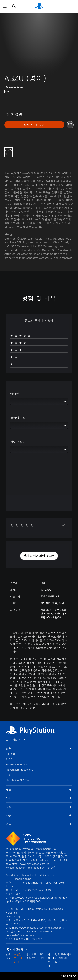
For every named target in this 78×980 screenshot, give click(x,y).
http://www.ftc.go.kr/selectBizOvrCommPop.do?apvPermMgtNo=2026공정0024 (36, 899)
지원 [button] (39, 807)
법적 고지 (8, 956)
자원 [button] (39, 815)
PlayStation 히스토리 (18, 780)
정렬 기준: (17, 442)
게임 (15, 739)
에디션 (15, 394)
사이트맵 (49, 960)
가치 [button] (39, 798)
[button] (39, 556)
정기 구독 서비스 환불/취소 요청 (63, 958)
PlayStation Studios (17, 764)
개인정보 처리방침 (18, 958)
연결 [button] (39, 824)
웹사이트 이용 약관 (31, 958)
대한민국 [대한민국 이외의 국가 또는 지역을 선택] (17, 950)
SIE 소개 (11, 754)
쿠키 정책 (42, 956)
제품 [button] (39, 790)
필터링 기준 (18, 418)
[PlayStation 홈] (39, 6)
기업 (8, 775)
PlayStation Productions (20, 770)
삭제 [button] (65, 525)
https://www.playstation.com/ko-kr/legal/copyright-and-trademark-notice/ (30, 866)
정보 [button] (39, 748)
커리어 (10, 759)
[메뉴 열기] (5, 6)
